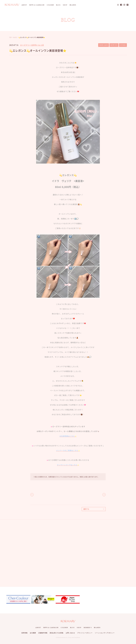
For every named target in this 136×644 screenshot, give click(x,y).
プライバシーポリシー (85, 633)
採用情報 (24, 633)
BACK (32, 495)
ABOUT (24, 5)
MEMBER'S (88, 628)
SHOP (65, 5)
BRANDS (73, 5)
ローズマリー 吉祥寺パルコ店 (32, 45)
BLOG (58, 5)
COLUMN (50, 5)
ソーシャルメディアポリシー (105, 633)
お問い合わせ (70, 633)
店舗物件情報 (43, 633)
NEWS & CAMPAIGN (37, 5)
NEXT (104, 495)
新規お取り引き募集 (57, 633)
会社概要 (33, 633)
